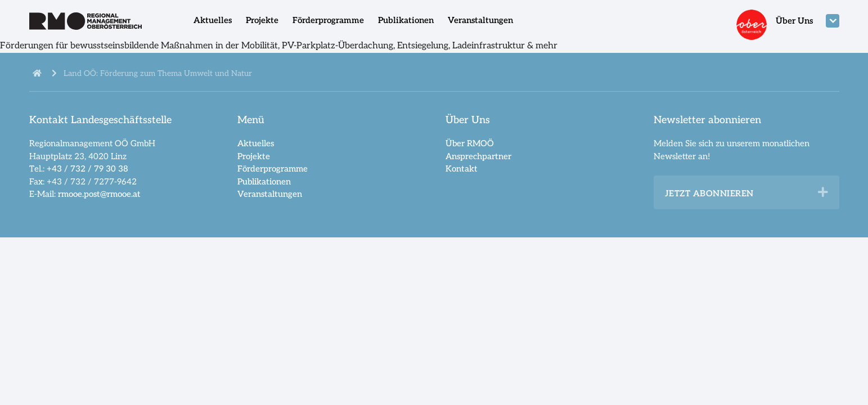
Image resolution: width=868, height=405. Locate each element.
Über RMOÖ (470, 143)
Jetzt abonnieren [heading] (709, 193)
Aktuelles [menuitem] (213, 20)
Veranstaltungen (270, 194)
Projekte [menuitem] (262, 20)
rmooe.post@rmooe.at (99, 194)
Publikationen (264, 182)
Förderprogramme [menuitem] (328, 20)
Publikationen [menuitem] (406, 20)
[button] (823, 192)
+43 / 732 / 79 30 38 (87, 169)
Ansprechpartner (478, 156)
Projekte (254, 156)
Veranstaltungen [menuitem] (480, 20)
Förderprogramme (273, 169)
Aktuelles (256, 143)
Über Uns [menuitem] (794, 21)
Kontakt (462, 169)
